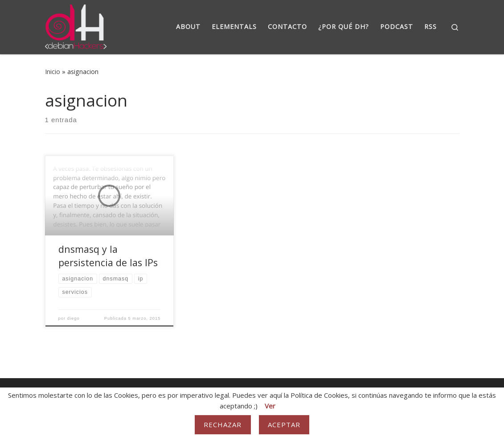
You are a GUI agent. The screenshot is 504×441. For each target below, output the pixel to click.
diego (74, 318)
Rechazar (223, 425)
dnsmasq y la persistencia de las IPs (108, 256)
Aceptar (284, 425)
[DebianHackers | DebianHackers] (76, 25)
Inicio (53, 72)
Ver (270, 406)
